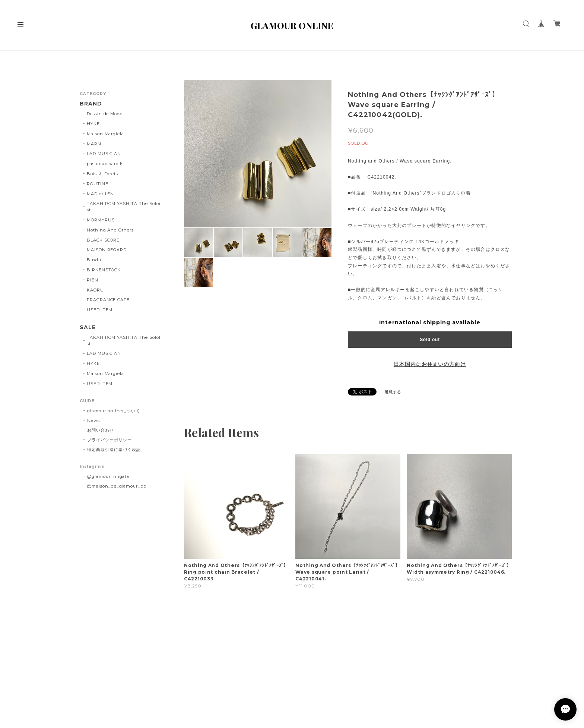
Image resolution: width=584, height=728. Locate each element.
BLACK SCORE (103, 240)
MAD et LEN (101, 194)
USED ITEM (100, 310)
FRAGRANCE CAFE (108, 300)
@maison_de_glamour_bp (117, 486)
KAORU (95, 290)
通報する (393, 392)
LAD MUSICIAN (104, 154)
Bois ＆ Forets (102, 174)
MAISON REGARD (107, 250)
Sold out (430, 340)
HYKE (93, 124)
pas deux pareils (105, 164)
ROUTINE (98, 184)
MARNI (95, 144)
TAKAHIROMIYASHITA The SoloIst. (124, 341)
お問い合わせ (101, 430)
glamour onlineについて (114, 411)
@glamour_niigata (108, 476)
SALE (88, 327)
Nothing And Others (110, 230)
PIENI (93, 280)
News (93, 420)
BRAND (91, 104)
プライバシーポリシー (110, 440)
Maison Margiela (105, 134)
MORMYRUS (101, 220)
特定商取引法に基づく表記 (114, 450)
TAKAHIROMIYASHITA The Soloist (124, 207)
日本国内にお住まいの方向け (430, 364)
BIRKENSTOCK (104, 270)
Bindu (94, 260)
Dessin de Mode (105, 114)
